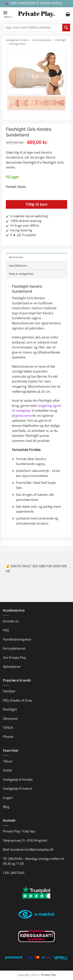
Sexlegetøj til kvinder (18, 780)
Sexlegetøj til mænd (17, 40)
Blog (6, 807)
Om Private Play (15, 658)
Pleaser (8, 737)
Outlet (7, 770)
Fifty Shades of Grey (17, 700)
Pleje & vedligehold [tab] (21, 274)
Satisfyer (9, 691)
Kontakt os (11, 621)
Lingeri (8, 798)
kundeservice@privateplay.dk (32, 849)
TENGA (8, 728)
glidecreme (24, 416)
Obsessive (10, 719)
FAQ (6, 630)
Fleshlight (61, 40)
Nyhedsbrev (12, 667)
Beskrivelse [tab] (16, 257)
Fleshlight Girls (17, 44)
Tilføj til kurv (37, 204)
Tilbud (7, 761)
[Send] (66, 28)
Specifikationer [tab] (18, 266)
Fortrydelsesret (14, 648)
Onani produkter (42, 40)
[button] (9, 14)
